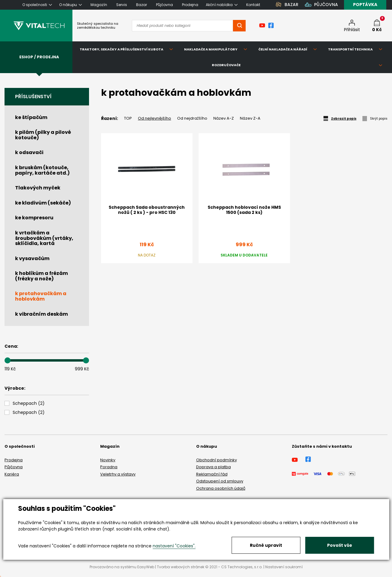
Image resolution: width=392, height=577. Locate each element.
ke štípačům (31, 117)
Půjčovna (14, 467)
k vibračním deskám (41, 314)
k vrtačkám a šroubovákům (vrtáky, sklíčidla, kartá (44, 238)
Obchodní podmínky (217, 460)
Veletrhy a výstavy (118, 474)
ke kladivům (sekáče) (43, 203)
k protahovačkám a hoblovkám (41, 296)
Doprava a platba (214, 467)
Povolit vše (340, 545)
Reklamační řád (212, 474)
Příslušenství (33, 97)
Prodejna (14, 460)
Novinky (108, 460)
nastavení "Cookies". (174, 546)
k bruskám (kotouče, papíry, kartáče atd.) (42, 170)
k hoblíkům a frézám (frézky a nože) (41, 276)
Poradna (109, 467)
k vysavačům (32, 258)
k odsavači (29, 152)
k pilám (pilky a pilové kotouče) (43, 135)
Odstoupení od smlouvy (220, 481)
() (29, 403)
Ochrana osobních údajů (221, 488)
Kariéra (12, 474)
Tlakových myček (38, 188)
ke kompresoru (34, 218)
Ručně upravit (266, 545)
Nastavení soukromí (284, 567)
